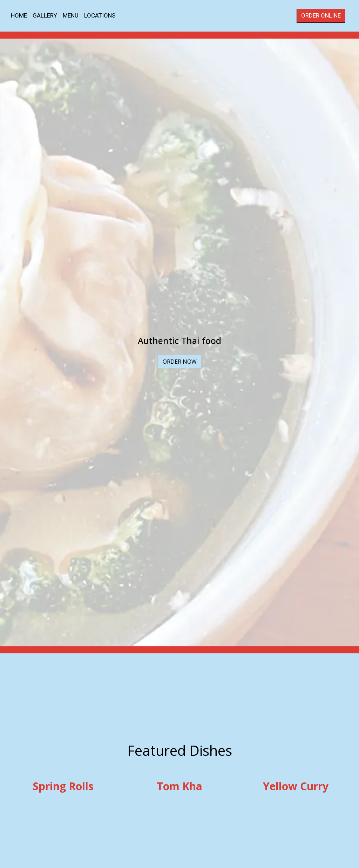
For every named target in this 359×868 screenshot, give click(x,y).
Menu (71, 15)
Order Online (321, 15)
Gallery (45, 15)
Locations (100, 15)
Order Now (180, 362)
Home (19, 15)
